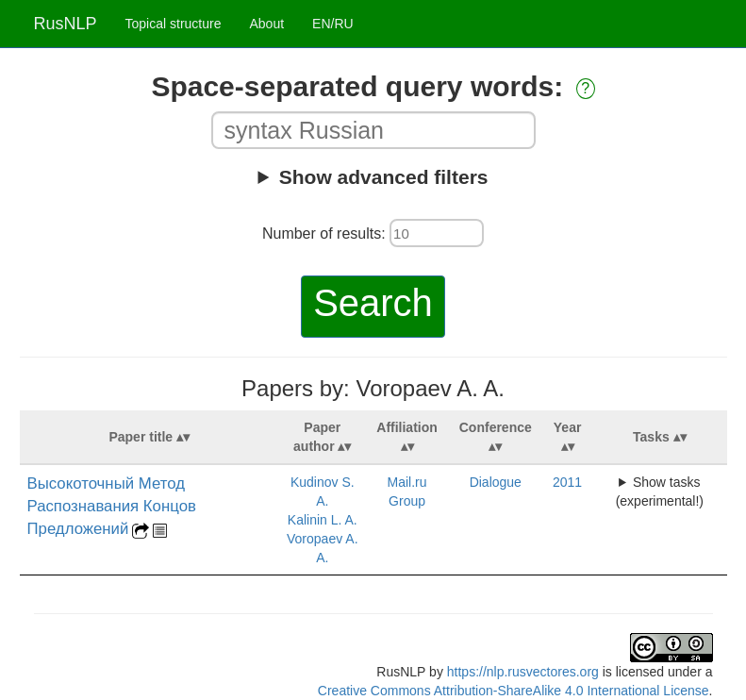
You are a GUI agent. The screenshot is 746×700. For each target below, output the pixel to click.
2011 (567, 482)
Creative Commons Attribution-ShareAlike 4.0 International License (514, 691)
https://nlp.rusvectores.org (523, 672)
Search (373, 303)
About (266, 24)
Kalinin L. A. (323, 520)
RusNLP (66, 24)
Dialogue (496, 482)
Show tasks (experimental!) (660, 492)
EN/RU (333, 24)
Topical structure (174, 24)
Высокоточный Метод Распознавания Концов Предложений (112, 506)
